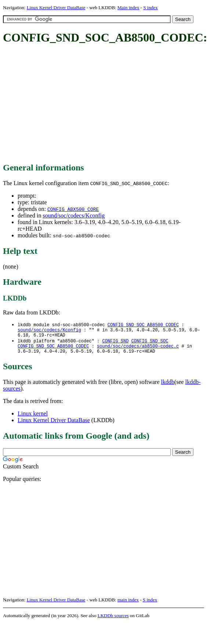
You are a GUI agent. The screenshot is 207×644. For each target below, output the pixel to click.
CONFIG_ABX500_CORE (73, 209)
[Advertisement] (94, 104)
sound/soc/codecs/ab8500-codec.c (138, 350)
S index (150, 8)
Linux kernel (33, 419)
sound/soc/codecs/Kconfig (74, 215)
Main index (128, 8)
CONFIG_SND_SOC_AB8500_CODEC (143, 325)
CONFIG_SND (115, 344)
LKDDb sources (113, 621)
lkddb (168, 387)
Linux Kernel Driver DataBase (56, 8)
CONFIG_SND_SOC (150, 344)
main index (128, 605)
